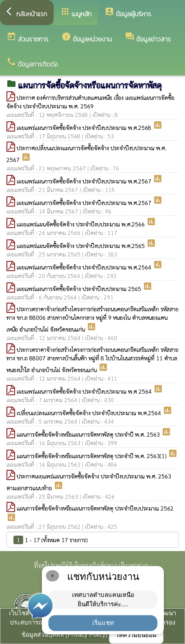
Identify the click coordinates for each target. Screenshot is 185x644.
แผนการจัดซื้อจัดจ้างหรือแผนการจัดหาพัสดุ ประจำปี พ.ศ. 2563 (89, 434)
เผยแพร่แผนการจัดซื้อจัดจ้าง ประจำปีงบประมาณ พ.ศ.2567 (85, 181)
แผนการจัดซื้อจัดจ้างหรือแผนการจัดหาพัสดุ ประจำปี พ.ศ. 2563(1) (92, 456)
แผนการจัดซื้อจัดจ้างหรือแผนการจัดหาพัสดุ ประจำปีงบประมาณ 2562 (95, 508)
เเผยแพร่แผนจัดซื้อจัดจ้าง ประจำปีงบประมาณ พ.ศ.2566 (82, 224)
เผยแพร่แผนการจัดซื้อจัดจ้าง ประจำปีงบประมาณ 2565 (80, 289)
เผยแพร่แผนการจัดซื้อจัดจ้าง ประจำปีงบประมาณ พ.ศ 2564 (85, 391)
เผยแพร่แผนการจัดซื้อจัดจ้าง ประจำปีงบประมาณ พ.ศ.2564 (85, 267)
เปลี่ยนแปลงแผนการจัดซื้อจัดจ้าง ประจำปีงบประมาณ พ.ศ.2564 (90, 413)
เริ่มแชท (103, 623)
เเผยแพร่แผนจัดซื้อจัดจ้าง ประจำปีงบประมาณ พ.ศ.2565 (82, 246)
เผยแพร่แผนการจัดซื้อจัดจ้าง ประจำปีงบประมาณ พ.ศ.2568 (85, 127)
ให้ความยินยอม (136, 635)
